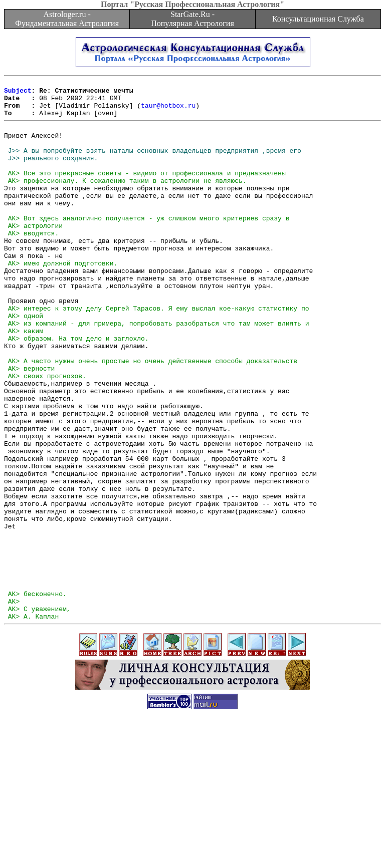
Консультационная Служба (318, 19)
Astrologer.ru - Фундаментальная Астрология (67, 19)
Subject (18, 93)
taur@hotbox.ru (168, 111)
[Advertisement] (192, 845)
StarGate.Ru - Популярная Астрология (192, 19)
